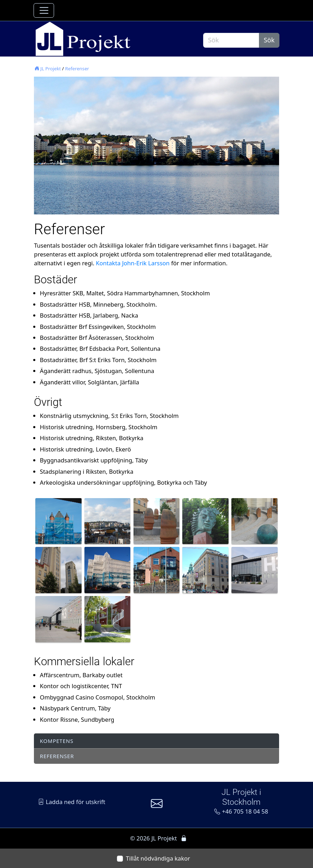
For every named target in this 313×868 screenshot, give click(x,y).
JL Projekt (48, 69)
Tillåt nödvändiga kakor (158, 858)
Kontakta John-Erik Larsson (133, 263)
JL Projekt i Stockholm (241, 797)
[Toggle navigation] (44, 10)
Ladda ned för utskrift (72, 802)
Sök (269, 40)
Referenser (77, 69)
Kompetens (57, 741)
